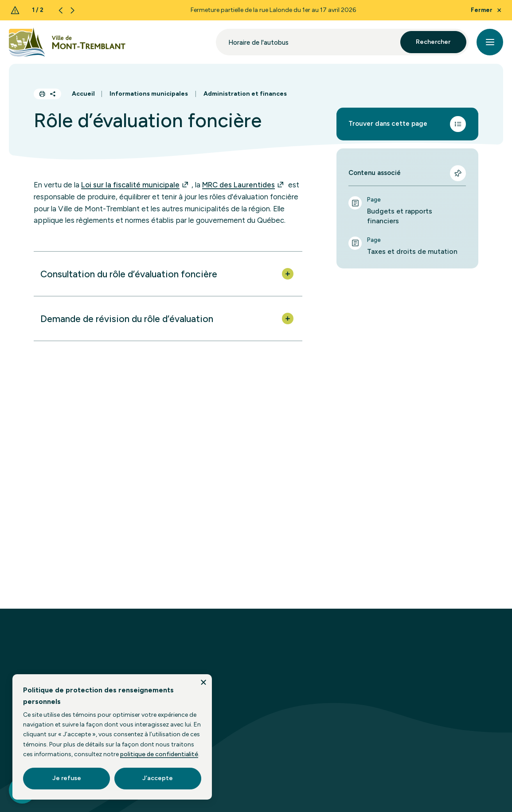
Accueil (83, 94)
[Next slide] (72, 10)
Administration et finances (245, 94)
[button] (168, 274)
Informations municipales (149, 94)
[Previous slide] (61, 10)
